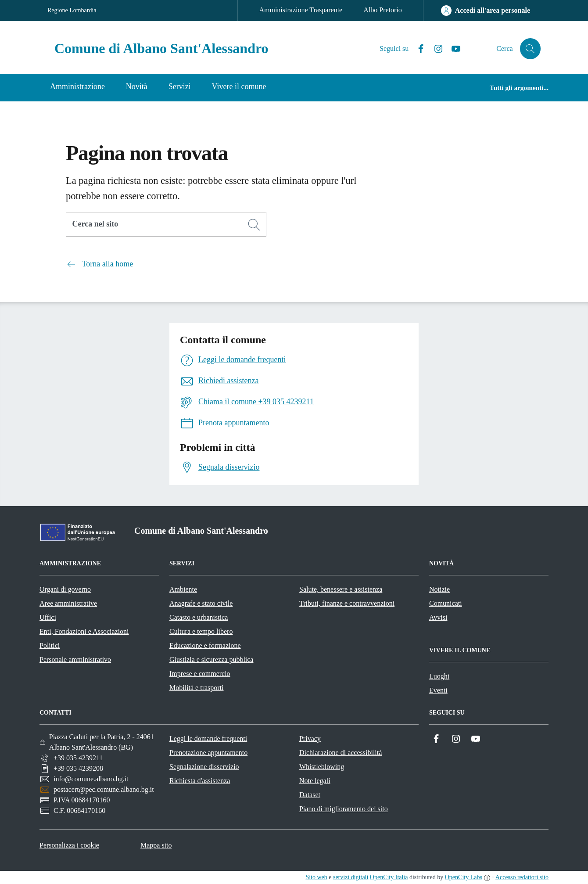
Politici (50, 645)
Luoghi (439, 676)
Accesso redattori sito (522, 877)
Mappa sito (156, 845)
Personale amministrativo (75, 659)
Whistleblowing (322, 767)
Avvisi (438, 617)
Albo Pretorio (383, 10)
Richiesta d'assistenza (200, 781)
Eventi (438, 690)
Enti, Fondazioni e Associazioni (84, 631)
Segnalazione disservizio (204, 767)
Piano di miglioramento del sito (344, 809)
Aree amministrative (68, 603)
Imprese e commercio (200, 674)
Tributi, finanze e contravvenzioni (347, 603)
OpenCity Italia (389, 877)
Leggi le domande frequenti (208, 738)
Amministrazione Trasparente (301, 10)
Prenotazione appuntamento (208, 753)
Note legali (315, 781)
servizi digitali (351, 877)
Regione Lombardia (72, 10)
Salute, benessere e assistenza (341, 589)
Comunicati (446, 603)
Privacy (310, 738)
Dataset (310, 795)
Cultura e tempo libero (201, 631)
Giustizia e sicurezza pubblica (211, 659)
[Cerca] (254, 225)
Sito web (316, 877)
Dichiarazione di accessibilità (341, 753)
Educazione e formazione (205, 645)
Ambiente (183, 589)
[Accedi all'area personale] (486, 11)
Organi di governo (65, 589)
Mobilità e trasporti (197, 688)
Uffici (48, 617)
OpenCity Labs (464, 877)
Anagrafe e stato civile (201, 603)
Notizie (439, 589)
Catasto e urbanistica (199, 617)
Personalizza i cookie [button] (69, 845)
